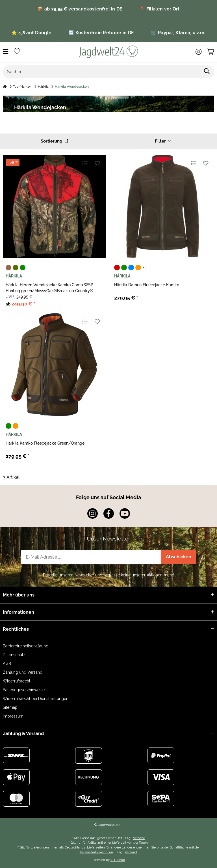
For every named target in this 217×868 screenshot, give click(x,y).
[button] (198, 52)
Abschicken (179, 557)
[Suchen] (101, 72)
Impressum (13, 716)
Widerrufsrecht (17, 681)
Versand (139, 838)
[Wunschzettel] (17, 52)
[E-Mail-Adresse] (91, 557)
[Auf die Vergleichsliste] (85, 163)
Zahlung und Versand (23, 672)
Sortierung (54, 141)
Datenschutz (14, 655)
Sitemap (10, 707)
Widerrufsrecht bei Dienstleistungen (36, 699)
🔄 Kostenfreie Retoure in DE (101, 33)
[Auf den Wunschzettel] (97, 163)
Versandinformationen (96, 852)
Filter (163, 141)
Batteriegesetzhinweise (24, 690)
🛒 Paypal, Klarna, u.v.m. (178, 33)
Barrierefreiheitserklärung (26, 646)
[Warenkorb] (211, 52)
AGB (7, 664)
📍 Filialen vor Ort (159, 9)
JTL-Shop (118, 860)
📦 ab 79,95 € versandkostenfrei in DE (80, 9)
